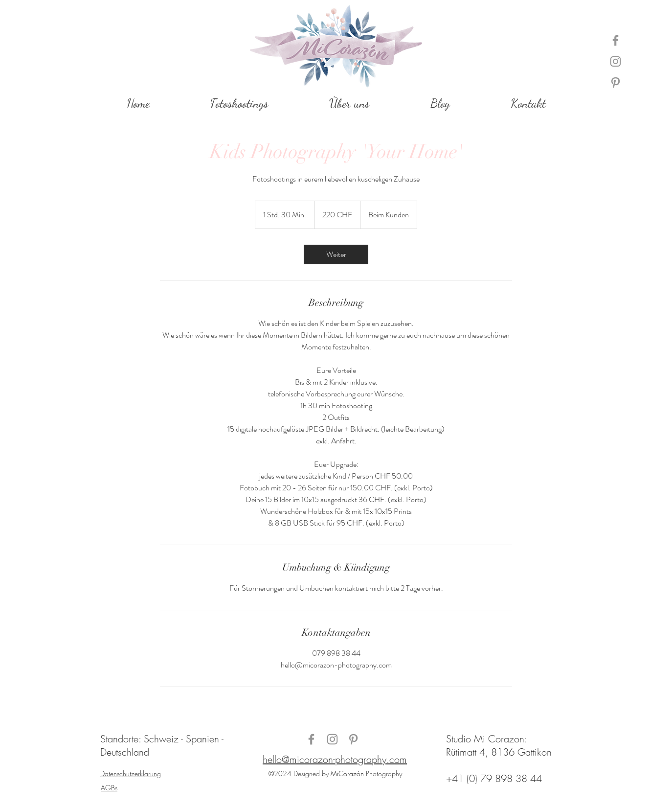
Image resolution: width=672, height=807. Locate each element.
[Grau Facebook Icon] (616, 40)
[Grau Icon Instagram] (616, 61)
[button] (239, 104)
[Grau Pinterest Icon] (616, 82)
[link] (336, 254)
